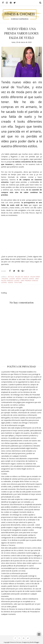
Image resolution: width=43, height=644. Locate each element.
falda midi (35, 277)
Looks (12, 279)
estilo (11, 277)
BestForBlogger (35, 642)
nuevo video (28, 279)
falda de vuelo (22, 277)
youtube (18, 283)
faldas (5, 279)
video (11, 283)
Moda (19, 279)
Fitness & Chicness (16, 642)
